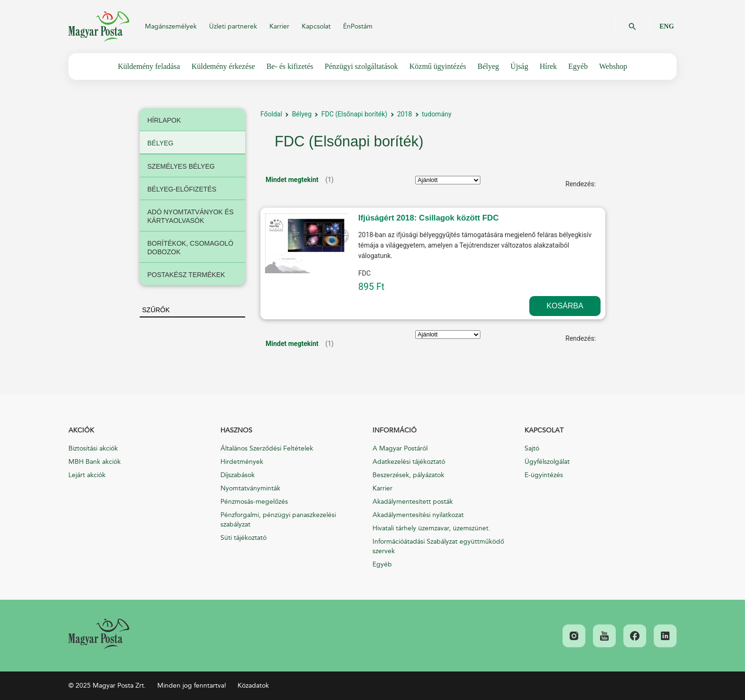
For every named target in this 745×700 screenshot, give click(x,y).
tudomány (437, 114)
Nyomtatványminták (250, 488)
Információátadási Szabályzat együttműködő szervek (438, 546)
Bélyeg (301, 114)
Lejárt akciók (87, 475)
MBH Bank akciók (95, 462)
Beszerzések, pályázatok (408, 475)
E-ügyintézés (544, 475)
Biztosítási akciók (93, 448)
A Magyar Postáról (400, 448)
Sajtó (532, 448)
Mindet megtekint (292, 180)
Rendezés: (581, 184)
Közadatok (253, 686)
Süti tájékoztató (244, 538)
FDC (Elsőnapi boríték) (354, 114)
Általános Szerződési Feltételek (267, 448)
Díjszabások (238, 475)
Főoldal (271, 114)
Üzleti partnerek (233, 26)
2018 (405, 114)
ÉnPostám (358, 26)
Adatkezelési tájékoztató (409, 462)
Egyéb (382, 564)
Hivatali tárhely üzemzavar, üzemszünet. (431, 528)
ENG (667, 26)
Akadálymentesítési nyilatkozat (418, 515)
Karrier (279, 26)
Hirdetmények (242, 462)
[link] (99, 634)
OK (632, 27)
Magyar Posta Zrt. (99, 27)
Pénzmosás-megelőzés (254, 502)
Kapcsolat (316, 26)
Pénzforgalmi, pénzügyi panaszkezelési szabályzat (278, 520)
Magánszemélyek (171, 26)
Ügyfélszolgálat (547, 462)
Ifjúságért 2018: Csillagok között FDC (429, 218)
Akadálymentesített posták (413, 502)
